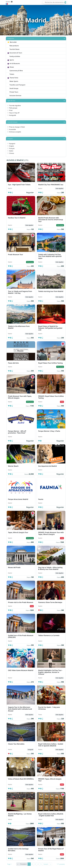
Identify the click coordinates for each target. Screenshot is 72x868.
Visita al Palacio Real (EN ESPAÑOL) (21, 779)
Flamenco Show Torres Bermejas (50, 602)
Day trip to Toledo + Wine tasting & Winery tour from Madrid (50, 568)
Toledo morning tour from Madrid (51, 291)
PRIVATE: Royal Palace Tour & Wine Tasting (51, 397)
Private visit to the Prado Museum (21, 602)
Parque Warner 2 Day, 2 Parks (49, 431)
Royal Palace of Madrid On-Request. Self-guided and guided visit (50, 328)
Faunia (41, 499)
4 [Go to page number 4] (38, 864)
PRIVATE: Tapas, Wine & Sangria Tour (50, 780)
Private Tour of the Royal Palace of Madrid (51, 850)
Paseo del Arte (13, 363)
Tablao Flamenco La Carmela (49, 635)
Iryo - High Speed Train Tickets (19, 185)
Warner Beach (13, 466)
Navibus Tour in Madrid (17, 218)
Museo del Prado (14, 567)
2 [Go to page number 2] (32, 864)
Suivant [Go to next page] (46, 864)
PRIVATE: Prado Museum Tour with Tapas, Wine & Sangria (51, 533)
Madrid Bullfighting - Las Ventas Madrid (20, 815)
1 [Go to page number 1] (29, 864)
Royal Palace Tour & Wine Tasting (50, 363)
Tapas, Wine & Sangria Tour (18, 532)
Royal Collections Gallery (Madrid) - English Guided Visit (51, 815)
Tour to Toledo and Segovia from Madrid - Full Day (20, 292)
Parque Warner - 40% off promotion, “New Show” (17, 432)
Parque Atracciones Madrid (18, 499)
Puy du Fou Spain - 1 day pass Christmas (49, 708)
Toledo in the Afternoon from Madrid (19, 327)
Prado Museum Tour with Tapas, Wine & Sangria (20, 397)
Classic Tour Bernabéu (16, 744)
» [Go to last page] (51, 864)
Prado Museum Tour (16, 254)
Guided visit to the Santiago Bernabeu (18, 850)
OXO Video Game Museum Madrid (21, 670)
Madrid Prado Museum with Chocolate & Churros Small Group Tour (51, 220)
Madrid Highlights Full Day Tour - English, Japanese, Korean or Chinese (50, 672)
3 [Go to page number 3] (35, 864)
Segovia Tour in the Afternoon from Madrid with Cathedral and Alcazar (20, 709)
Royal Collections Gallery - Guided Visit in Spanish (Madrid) (51, 745)
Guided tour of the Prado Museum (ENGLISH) (21, 636)
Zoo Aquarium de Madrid (47, 466)
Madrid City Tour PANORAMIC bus (51, 185)
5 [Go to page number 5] (41, 864)
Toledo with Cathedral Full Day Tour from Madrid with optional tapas (50, 256)
